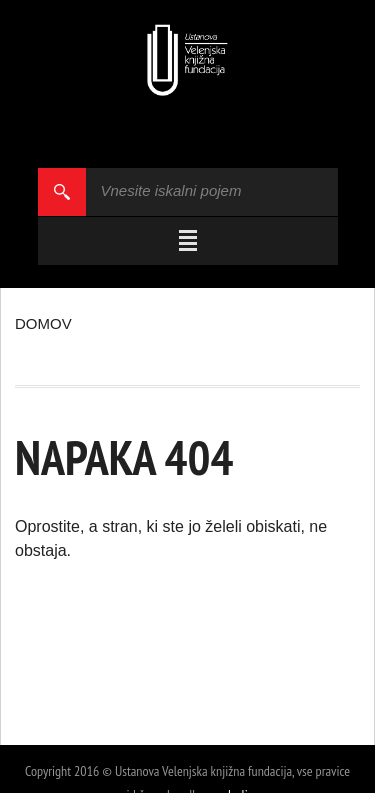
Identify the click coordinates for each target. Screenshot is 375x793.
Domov (43, 323)
